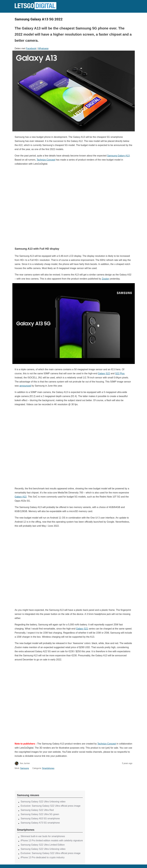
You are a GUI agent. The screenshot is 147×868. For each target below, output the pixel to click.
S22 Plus (120, 373)
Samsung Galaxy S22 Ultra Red (37, 810)
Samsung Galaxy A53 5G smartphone (40, 818)
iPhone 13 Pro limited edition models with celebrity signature (52, 841)
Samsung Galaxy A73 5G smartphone (40, 823)
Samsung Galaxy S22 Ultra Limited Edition (43, 845)
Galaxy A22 (21, 497)
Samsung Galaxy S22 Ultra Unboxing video (43, 802)
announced (25, 386)
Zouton (105, 279)
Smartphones (48, 768)
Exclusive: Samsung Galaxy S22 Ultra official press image (51, 806)
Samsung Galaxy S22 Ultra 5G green (40, 814)
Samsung (25, 768)
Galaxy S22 (104, 373)
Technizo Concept (46, 160)
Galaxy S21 (82, 629)
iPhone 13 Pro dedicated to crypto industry (43, 857)
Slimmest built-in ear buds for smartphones (43, 836)
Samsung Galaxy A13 (118, 156)
